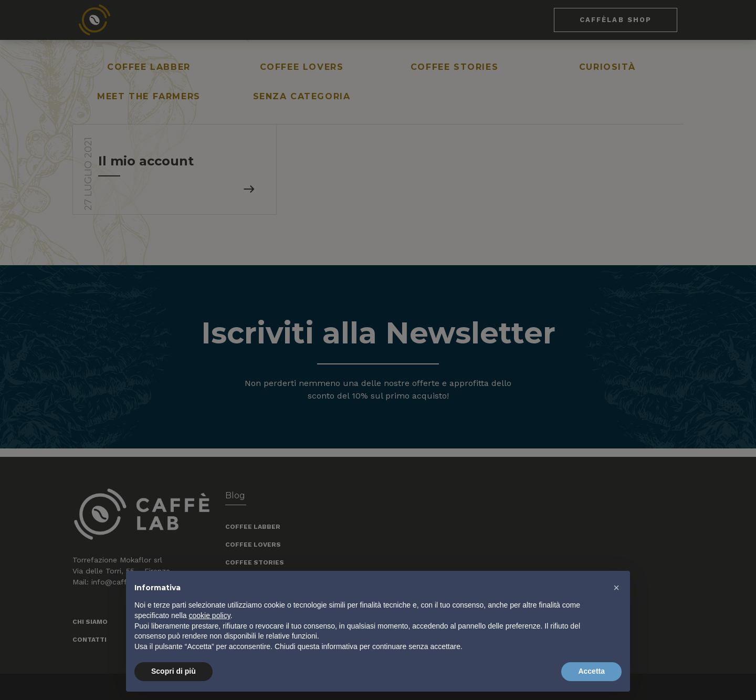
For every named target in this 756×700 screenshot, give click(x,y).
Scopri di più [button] (174, 671)
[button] (616, 588)
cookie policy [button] (210, 615)
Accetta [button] (591, 671)
